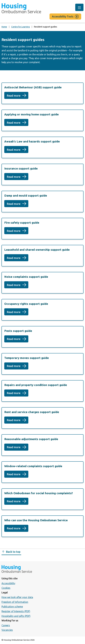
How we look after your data (17, 597)
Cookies (6, 588)
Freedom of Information (15, 602)
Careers (6, 625)
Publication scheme (12, 607)
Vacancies (7, 630)
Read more (18, 96)
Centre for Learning (20, 27)
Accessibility (8, 583)
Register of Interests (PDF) (16, 611)
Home (4, 27)
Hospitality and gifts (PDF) (16, 616)
